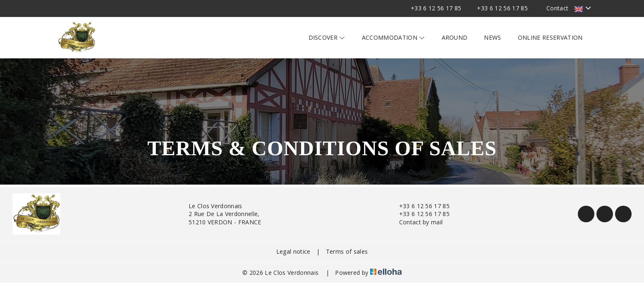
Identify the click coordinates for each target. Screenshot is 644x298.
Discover (327, 37)
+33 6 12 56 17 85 (420, 206)
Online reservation (550, 37)
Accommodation (394, 37)
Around (455, 37)
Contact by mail (416, 222)
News (492, 37)
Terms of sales (347, 251)
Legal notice (293, 251)
